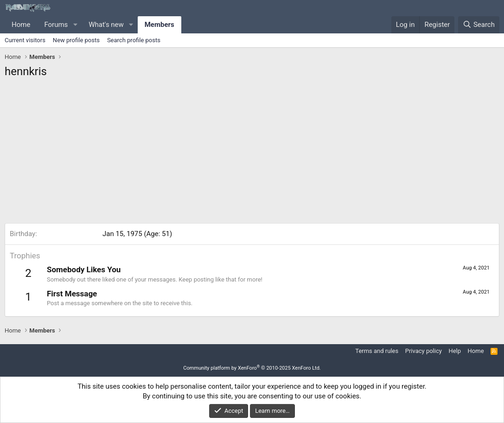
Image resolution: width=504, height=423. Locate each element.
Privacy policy (424, 351)
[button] (75, 25)
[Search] (479, 25)
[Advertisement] (252, 154)
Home (21, 25)
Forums (56, 25)
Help (455, 351)
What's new (106, 25)
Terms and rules (377, 351)
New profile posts (76, 40)
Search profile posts (134, 40)
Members (159, 25)
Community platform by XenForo (252, 368)
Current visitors (25, 40)
